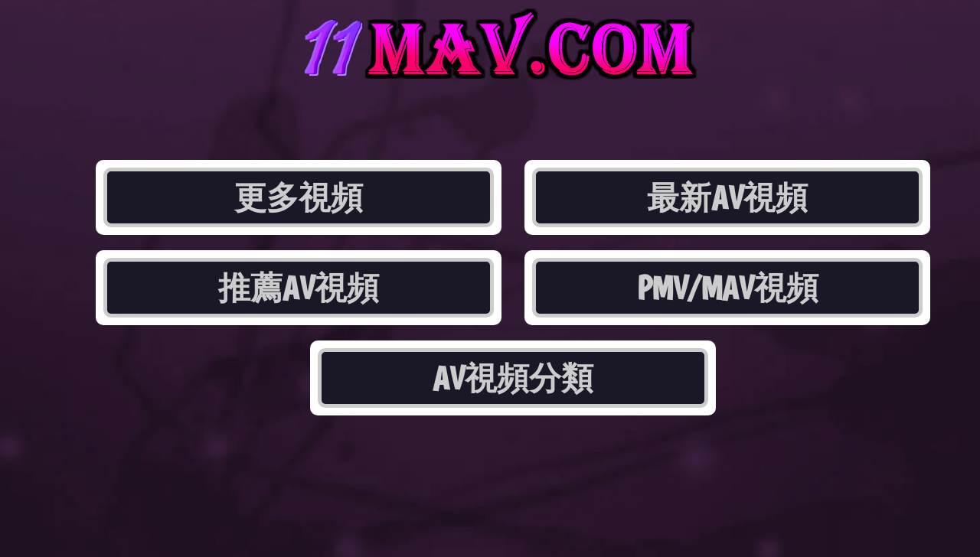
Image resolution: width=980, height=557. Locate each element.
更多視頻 (299, 197)
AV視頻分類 (513, 378)
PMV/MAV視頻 (728, 288)
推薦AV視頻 (299, 288)
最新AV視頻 (727, 197)
